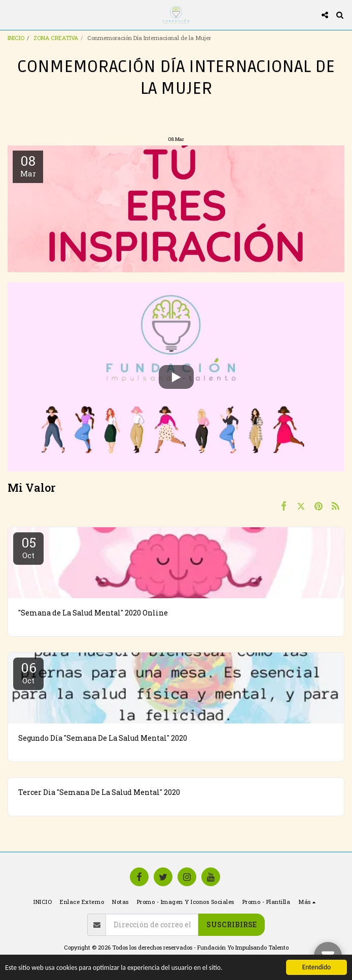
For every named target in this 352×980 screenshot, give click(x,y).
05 (28, 547)
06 (28, 672)
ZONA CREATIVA (56, 38)
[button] (11, 15)
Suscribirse (232, 924)
